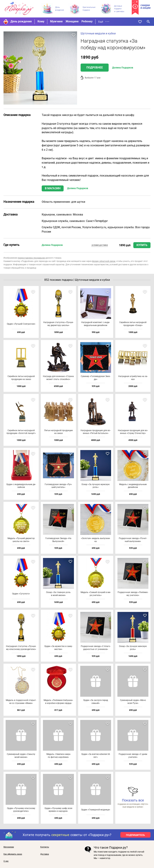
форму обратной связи (104, 261)
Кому (41, 21)
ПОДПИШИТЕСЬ (135, 835)
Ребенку (87, 21)
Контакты (45, 847)
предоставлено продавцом (31, 258)
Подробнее (95, 67)
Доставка (45, 854)
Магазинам (9, 847)
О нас (6, 861)
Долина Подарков (123, 68)
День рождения (21, 21)
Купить (142, 245)
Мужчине (56, 21)
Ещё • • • (104, 22)
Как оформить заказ (13, 854)
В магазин (53, 188)
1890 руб (125, 245)
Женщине (72, 21)
